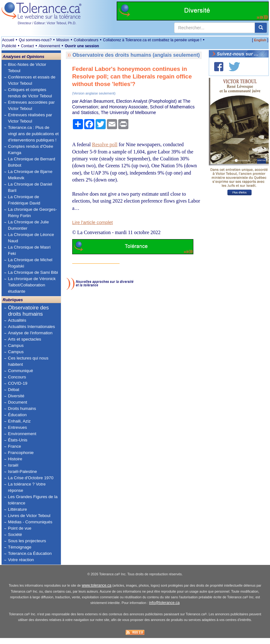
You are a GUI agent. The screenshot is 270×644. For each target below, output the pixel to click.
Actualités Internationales (31, 327)
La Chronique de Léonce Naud (31, 238)
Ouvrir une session (82, 46)
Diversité (16, 396)
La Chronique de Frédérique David (24, 200)
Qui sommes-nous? (35, 40)
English (260, 40)
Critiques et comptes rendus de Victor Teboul (30, 93)
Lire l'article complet (93, 222)
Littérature (17, 509)
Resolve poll (105, 144)
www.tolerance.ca (97, 592)
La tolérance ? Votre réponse (27, 487)
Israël (13, 465)
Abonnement (49, 46)
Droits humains (22, 408)
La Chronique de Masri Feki (29, 250)
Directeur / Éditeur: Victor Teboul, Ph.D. (47, 23)
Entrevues (17, 427)
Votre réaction (21, 560)
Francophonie (21, 453)
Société (15, 535)
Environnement (22, 434)
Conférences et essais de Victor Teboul (32, 80)
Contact (27, 46)
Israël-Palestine (22, 471)
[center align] (261, 28)
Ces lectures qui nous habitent (28, 361)
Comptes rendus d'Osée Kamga (30, 149)
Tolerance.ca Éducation (30, 553)
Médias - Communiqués (30, 522)
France (14, 446)
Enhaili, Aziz (19, 421)
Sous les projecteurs (27, 541)
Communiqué (20, 371)
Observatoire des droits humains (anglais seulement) (136, 55)
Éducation (17, 415)
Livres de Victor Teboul (29, 516)
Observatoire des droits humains (28, 311)
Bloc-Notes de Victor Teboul (27, 68)
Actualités (17, 320)
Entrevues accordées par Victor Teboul (31, 105)
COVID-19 (18, 383)
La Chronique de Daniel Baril (30, 187)
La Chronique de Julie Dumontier (28, 225)
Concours (17, 377)
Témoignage (20, 547)
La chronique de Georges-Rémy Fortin (32, 213)
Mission (63, 40)
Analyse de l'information (30, 333)
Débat (14, 390)
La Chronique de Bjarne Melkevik (30, 175)
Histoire (15, 459)
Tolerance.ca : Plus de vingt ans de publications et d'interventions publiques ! (33, 134)
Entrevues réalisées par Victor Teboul (30, 118)
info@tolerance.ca (164, 609)
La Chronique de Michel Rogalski (30, 263)
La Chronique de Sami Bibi (33, 272)
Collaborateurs (86, 40)
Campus (16, 345)
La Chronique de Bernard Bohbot (32, 162)
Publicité (9, 46)
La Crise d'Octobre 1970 (31, 478)
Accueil (8, 40)
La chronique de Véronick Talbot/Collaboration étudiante (32, 285)
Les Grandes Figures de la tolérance (33, 500)
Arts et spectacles (24, 339)
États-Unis (18, 440)
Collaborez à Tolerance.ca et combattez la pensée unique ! (152, 40)
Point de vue (20, 528)
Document (18, 402)
